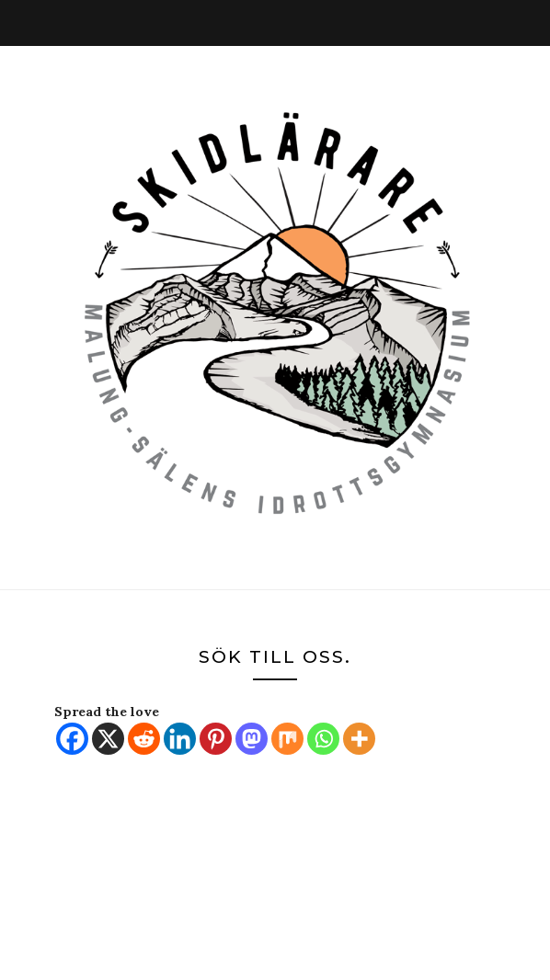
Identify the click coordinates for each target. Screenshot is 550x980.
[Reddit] (144, 739)
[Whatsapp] (323, 739)
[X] (108, 739)
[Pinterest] (216, 739)
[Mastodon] (252, 739)
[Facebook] (72, 739)
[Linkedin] (180, 739)
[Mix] (287, 739)
